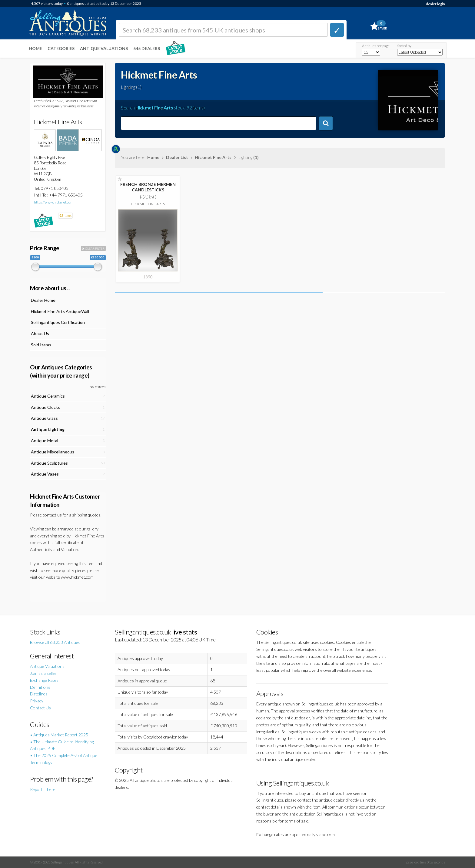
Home (35, 48)
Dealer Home (43, 300)
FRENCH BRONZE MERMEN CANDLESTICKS (148, 187)
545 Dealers (147, 48)
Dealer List (177, 157)
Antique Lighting (48, 429)
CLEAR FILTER (93, 248)
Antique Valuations (104, 48)
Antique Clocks (45, 407)
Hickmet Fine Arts (213, 157)
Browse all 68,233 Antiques (55, 642)
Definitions (40, 687)
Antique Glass (44, 418)
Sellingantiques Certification (58, 322)
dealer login (435, 4)
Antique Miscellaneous (53, 452)
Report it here (43, 789)
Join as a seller (43, 673)
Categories (61, 48)
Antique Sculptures (49, 463)
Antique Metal (45, 441)
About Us (40, 333)
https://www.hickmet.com (54, 202)
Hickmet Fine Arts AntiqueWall (60, 311)
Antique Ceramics (48, 396)
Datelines (39, 694)
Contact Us (40, 708)
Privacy (37, 701)
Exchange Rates (44, 680)
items (65, 215)
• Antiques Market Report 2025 (59, 735)
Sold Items (41, 345)
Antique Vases (45, 474)
